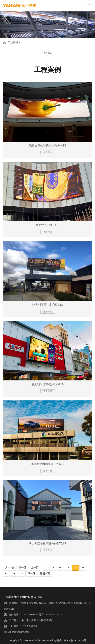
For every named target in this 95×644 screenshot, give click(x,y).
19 (83, 567)
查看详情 (48, 152)
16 (60, 567)
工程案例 (13, 42)
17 (68, 567)
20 (6, 573)
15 (53, 567)
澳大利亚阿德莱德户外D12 (47, 464)
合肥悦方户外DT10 (47, 225)
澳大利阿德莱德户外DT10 (47, 384)
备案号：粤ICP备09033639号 (70, 640)
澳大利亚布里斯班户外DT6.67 (47, 544)
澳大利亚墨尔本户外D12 (47, 305)
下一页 (31, 573)
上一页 (35, 567)
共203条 (9, 567)
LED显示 (47, 53)
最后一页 (45, 573)
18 (76, 567)
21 (14, 573)
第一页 (22, 567)
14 (45, 567)
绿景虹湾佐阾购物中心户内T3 (47, 146)
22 (21, 573)
